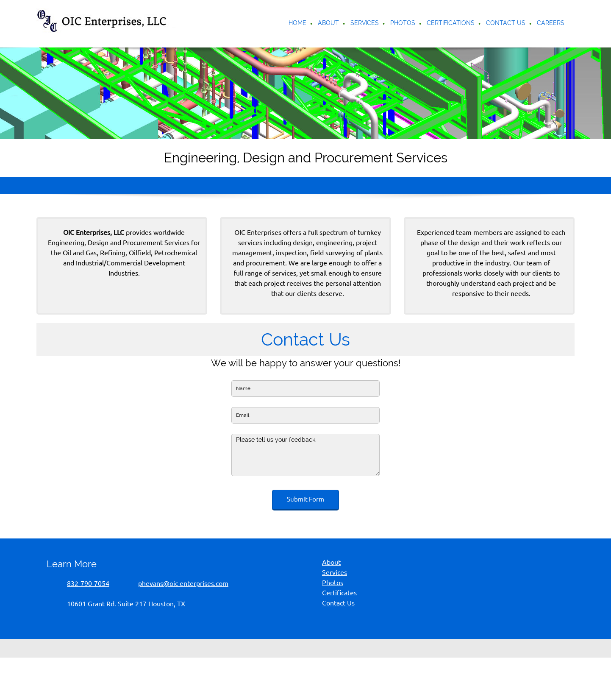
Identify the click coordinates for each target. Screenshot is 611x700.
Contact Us (338, 603)
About (331, 562)
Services (335, 572)
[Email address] (177, 583)
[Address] (120, 604)
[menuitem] (298, 24)
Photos (333, 583)
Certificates (339, 593)
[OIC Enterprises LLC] (108, 24)
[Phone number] (82, 583)
